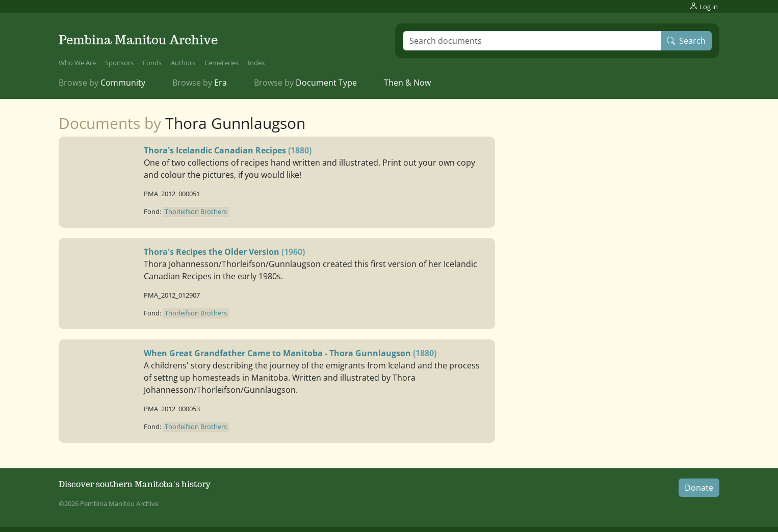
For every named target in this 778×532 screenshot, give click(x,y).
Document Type (305, 83)
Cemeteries (222, 63)
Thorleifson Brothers (196, 211)
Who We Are (77, 63)
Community (102, 83)
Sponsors (119, 63)
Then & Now (407, 83)
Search (686, 41)
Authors (183, 63)
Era (200, 83)
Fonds (152, 63)
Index (256, 63)
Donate (699, 488)
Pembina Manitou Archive (138, 40)
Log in (704, 6)
